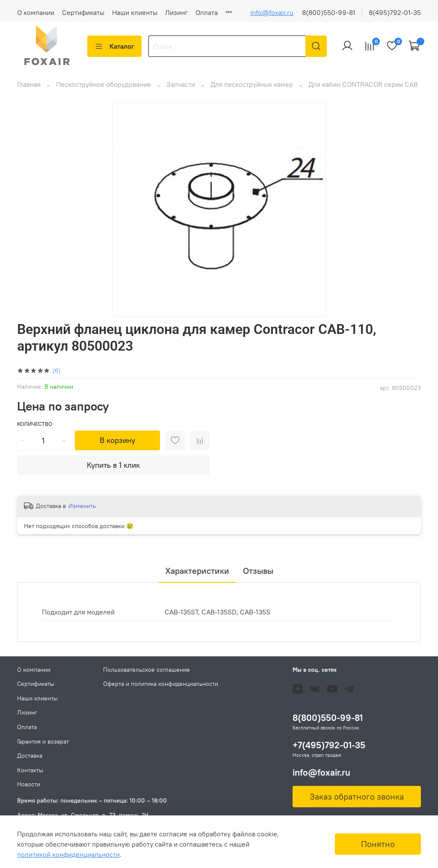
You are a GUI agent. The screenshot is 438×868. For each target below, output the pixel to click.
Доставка (30, 756)
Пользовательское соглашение (146, 670)
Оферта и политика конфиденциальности (161, 684)
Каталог (114, 46)
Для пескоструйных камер (252, 89)
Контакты (30, 770)
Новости (29, 784)
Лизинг (176, 12)
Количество (35, 429)
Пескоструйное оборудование (104, 89)
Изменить (82, 511)
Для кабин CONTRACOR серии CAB (363, 89)
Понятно (378, 844)
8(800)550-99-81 (329, 12)
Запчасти (181, 89)
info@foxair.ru (272, 12)
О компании (36, 12)
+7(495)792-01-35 (329, 745)
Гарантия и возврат (43, 741)
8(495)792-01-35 (395, 12)
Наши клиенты (135, 12)
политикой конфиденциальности (68, 854)
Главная (29, 89)
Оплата (207, 12)
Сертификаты (83, 12)
